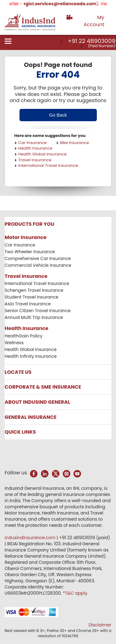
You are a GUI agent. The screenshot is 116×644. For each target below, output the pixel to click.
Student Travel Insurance (32, 297)
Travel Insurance (35, 160)
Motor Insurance (26, 237)
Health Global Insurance (42, 154)
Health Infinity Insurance (31, 356)
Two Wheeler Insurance (30, 252)
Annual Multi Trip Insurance (34, 317)
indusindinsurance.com (31, 538)
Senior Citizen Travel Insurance (38, 311)
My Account (94, 21)
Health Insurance (35, 148)
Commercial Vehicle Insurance (38, 265)
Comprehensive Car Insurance (38, 258)
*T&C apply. (75, 593)
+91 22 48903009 (92, 41)
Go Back (58, 115)
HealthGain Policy (24, 336)
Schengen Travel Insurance (34, 290)
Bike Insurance (75, 143)
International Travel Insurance (48, 165)
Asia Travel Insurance (28, 304)
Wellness (14, 343)
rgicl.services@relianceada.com (64, 4)
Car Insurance (32, 143)
